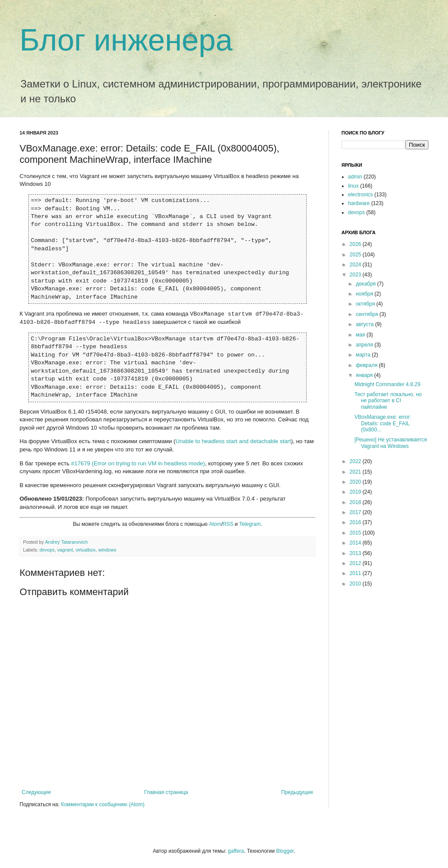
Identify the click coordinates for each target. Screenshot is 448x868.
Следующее (36, 792)
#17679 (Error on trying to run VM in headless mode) (138, 463)
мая (361, 335)
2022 (356, 461)
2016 (356, 522)
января (365, 375)
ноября (365, 294)
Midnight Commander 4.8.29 (387, 384)
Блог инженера (126, 40)
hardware (359, 203)
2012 (356, 563)
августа (366, 324)
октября (366, 304)
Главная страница (166, 792)
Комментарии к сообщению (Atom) (103, 804)
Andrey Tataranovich (66, 542)
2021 (356, 472)
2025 (356, 255)
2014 (356, 543)
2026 (356, 244)
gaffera (236, 851)
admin (355, 177)
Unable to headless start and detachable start (233, 441)
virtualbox (86, 550)
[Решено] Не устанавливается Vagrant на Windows (391, 443)
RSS (228, 524)
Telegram (250, 524)
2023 (356, 275)
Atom (215, 524)
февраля (367, 365)
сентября (368, 314)
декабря (366, 284)
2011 (356, 573)
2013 (356, 553)
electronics (360, 195)
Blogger (285, 851)
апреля (365, 345)
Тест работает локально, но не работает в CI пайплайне (388, 401)
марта (364, 355)
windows (107, 550)
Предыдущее (297, 792)
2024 (356, 265)
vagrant (65, 550)
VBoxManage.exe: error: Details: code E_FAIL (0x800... (383, 423)
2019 (356, 492)
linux (353, 186)
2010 (356, 584)
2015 (356, 533)
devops (47, 550)
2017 (356, 512)
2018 (356, 502)
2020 (356, 482)
